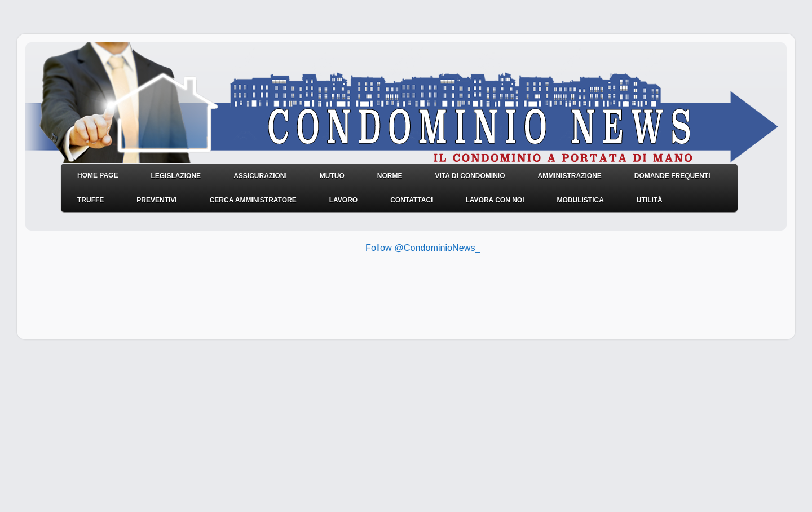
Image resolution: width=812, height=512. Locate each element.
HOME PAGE (98, 175)
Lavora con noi (495, 200)
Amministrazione (569, 176)
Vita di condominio (470, 176)
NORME (390, 176)
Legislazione (176, 176)
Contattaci (411, 200)
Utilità (650, 200)
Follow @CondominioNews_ (423, 248)
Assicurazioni (260, 176)
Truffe (91, 200)
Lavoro (343, 200)
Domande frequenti (672, 176)
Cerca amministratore (253, 200)
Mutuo (332, 176)
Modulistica (580, 200)
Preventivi (156, 200)
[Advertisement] (349, 294)
